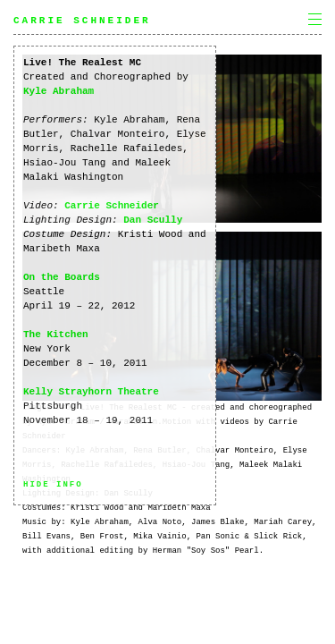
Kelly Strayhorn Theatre (91, 392)
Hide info (53, 485)
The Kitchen (56, 335)
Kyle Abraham (59, 91)
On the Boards (62, 277)
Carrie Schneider (82, 21)
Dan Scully (153, 220)
